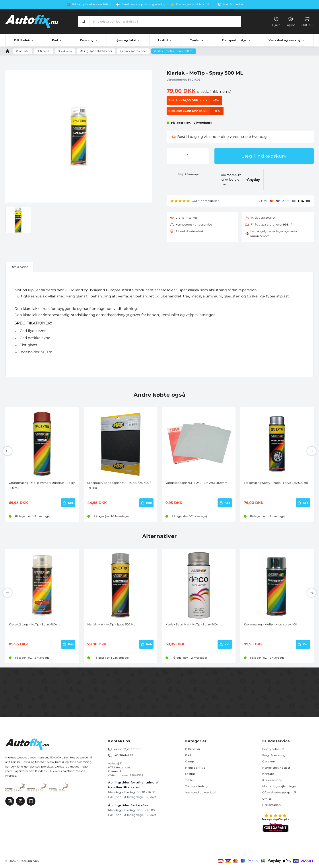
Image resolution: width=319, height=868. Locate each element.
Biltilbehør (193, 749)
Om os (267, 799)
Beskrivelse (19, 267)
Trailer (190, 780)
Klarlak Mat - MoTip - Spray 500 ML (111, 624)
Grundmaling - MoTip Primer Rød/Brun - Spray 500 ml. (42, 485)
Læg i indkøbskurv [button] (264, 156)
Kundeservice (272, 780)
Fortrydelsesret (273, 749)
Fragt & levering (274, 755)
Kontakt (268, 774)
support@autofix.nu (128, 749)
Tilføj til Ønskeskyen (189, 174)
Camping (192, 761)
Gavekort (269, 761)
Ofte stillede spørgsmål (279, 792)
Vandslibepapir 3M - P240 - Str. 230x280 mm (196, 483)
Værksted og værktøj (200, 792)
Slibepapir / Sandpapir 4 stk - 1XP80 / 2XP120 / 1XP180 (119, 485)
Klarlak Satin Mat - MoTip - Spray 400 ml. (194, 624)
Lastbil (190, 774)
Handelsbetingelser (276, 768)
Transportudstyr (197, 786)
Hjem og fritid (195, 768)
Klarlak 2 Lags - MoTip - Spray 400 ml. (35, 624)
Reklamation (272, 805)
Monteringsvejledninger (280, 786)
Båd (188, 755)
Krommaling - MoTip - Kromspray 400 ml (273, 624)
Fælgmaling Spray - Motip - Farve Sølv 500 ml (276, 483)
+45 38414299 (123, 755)
